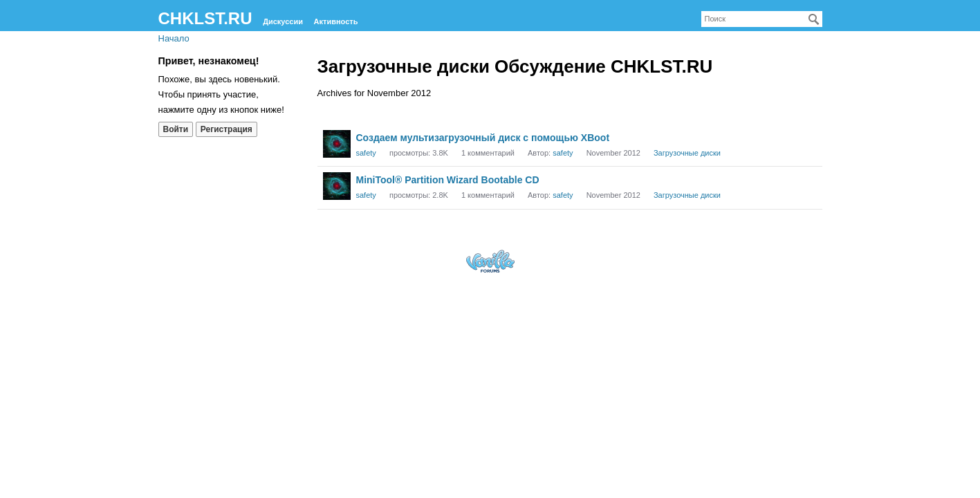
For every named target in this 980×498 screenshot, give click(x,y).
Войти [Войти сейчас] (176, 129)
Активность (336, 21)
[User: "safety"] (337, 144)
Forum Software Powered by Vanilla (490, 261)
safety (366, 153)
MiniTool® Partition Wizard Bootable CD (448, 180)
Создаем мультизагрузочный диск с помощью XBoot (483, 138)
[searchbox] (762, 19)
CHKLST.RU (205, 18)
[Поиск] (814, 19)
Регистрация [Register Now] (226, 129)
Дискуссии (283, 21)
